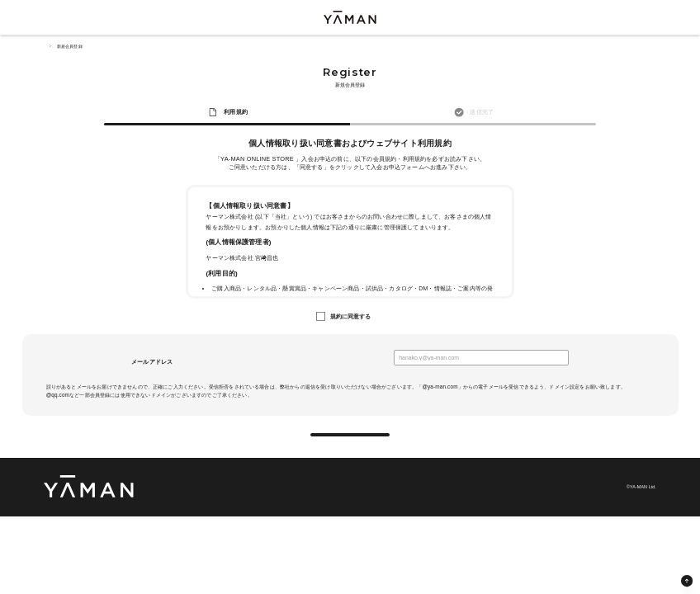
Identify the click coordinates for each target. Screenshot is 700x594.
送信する (350, 443)
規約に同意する (351, 316)
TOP (47, 46)
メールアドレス (152, 362)
